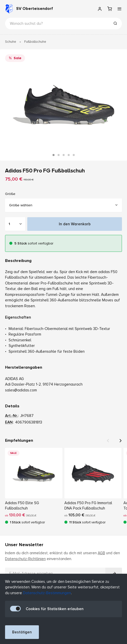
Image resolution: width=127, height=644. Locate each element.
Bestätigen (22, 632)
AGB (101, 553)
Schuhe (11, 42)
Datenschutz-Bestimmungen (47, 593)
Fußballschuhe (35, 42)
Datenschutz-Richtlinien (25, 559)
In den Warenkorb (75, 224)
